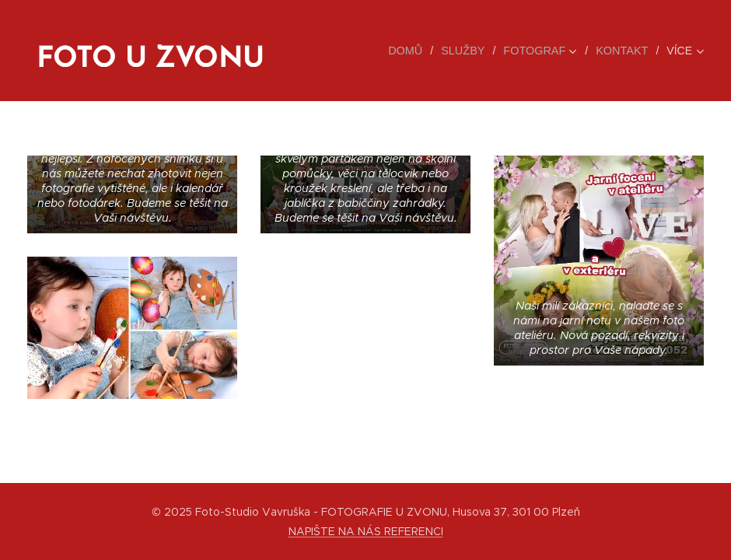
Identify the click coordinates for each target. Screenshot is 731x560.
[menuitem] (414, 51)
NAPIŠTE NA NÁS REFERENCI (366, 531)
